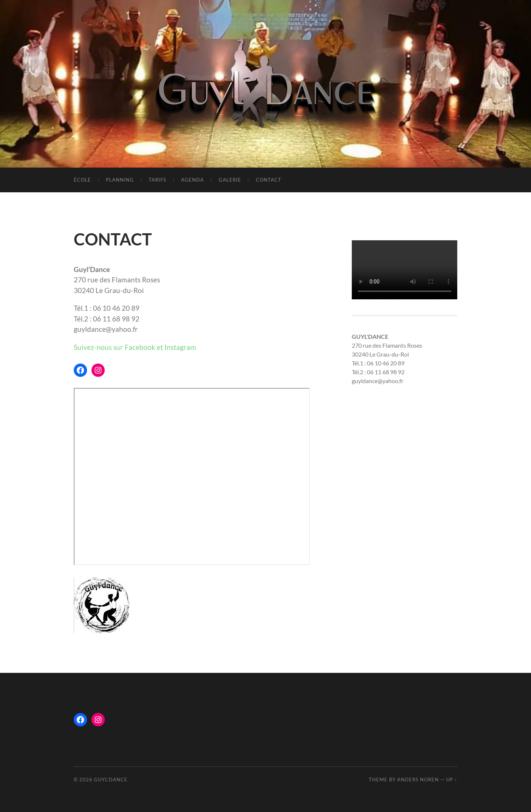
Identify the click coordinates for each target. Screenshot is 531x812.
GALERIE (230, 180)
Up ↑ (452, 780)
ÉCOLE (82, 180)
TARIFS (157, 180)
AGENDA (192, 180)
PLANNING (120, 180)
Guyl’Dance (111, 780)
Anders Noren (418, 780)
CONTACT (269, 180)
